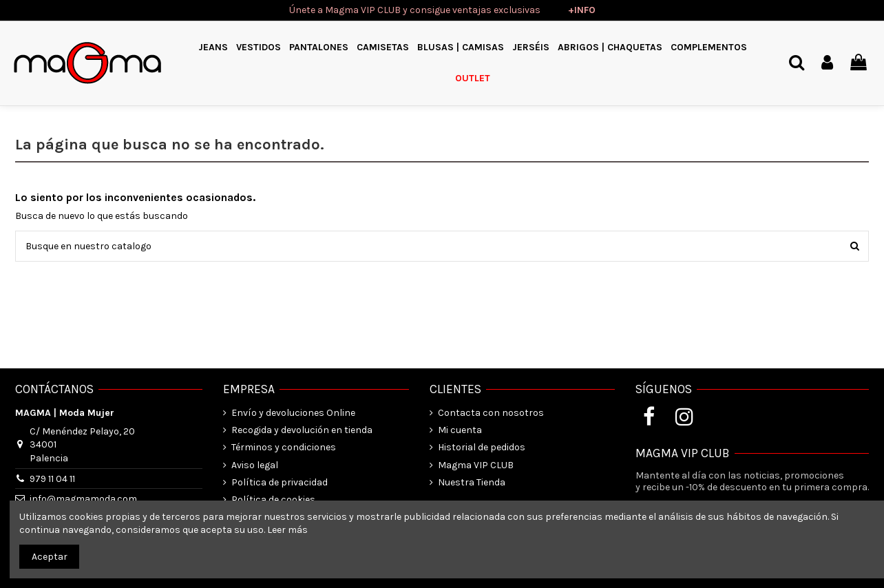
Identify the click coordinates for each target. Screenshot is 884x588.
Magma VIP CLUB (476, 465)
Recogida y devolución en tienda (302, 430)
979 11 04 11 (52, 479)
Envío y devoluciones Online (293, 413)
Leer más (287, 530)
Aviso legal (255, 465)
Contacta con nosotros (491, 413)
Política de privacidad (280, 482)
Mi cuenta (460, 430)
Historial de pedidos (482, 447)
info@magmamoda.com (83, 499)
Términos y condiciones (284, 447)
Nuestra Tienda (472, 482)
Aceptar (50, 557)
